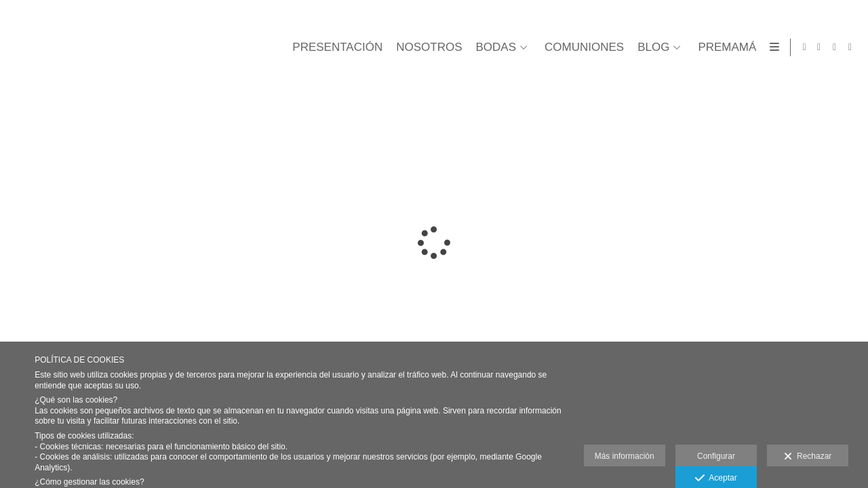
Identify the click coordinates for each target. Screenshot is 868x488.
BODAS (493, 47)
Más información (625, 456)
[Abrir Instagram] (850, 47)
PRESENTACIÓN (335, 47)
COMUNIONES (581, 47)
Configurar (716, 456)
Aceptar (716, 479)
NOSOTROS (426, 47)
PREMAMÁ (724, 47)
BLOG (651, 47)
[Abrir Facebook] (819, 47)
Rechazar (808, 457)
